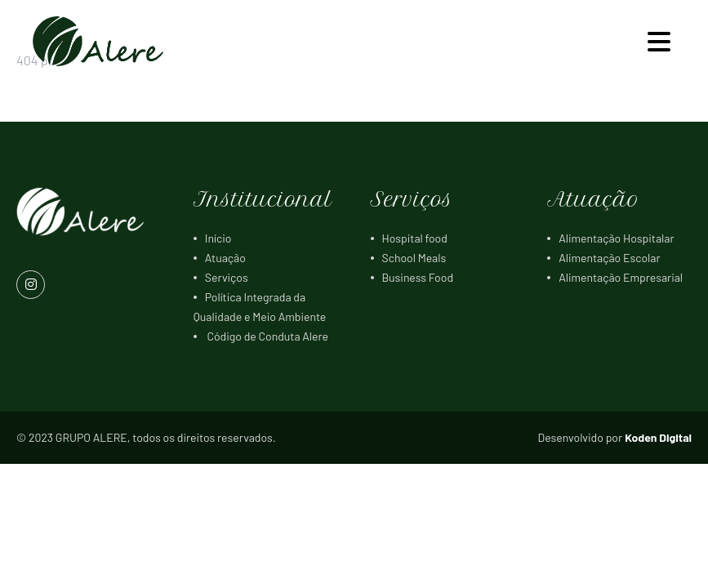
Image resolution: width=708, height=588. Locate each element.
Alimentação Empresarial (621, 277)
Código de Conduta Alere (267, 336)
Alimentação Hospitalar (616, 238)
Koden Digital (658, 437)
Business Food (418, 277)
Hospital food (415, 238)
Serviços (227, 277)
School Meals (414, 258)
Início (218, 238)
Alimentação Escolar (609, 258)
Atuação (225, 258)
